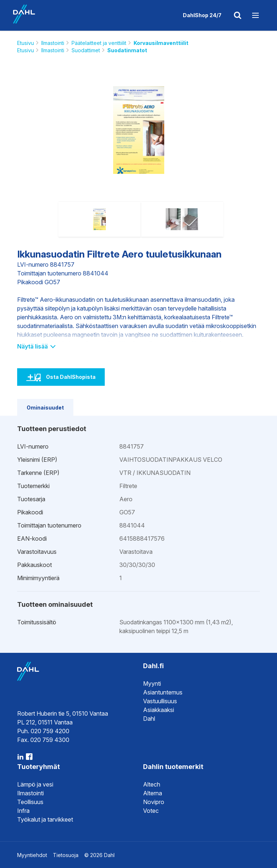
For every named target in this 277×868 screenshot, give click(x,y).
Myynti (152, 684)
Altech (152, 784)
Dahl (149, 719)
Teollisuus (30, 802)
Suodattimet (86, 50)
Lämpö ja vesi (35, 784)
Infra (23, 811)
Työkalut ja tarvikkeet (45, 819)
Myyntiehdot (32, 855)
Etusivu (26, 43)
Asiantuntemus (163, 692)
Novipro (154, 802)
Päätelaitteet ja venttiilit (99, 43)
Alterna (153, 793)
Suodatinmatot (127, 50)
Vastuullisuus (160, 701)
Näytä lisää (36, 346)
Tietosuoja (66, 855)
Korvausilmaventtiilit (161, 43)
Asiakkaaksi (159, 710)
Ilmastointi (53, 43)
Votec (151, 811)
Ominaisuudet (45, 408)
